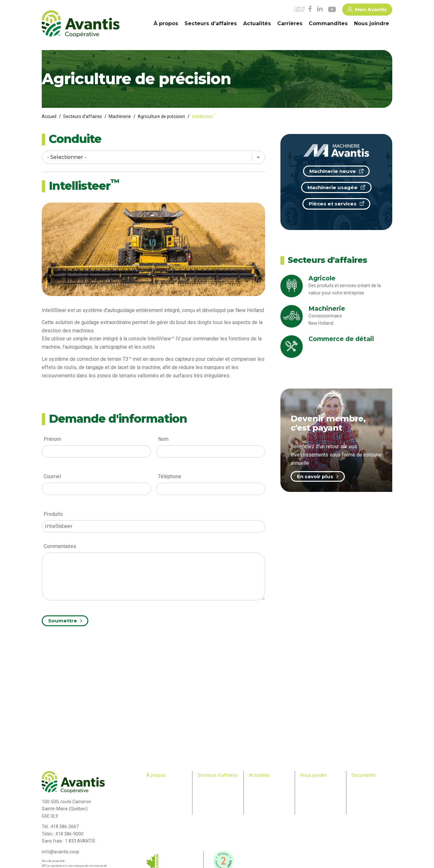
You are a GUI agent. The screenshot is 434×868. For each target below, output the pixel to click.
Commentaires (60, 546)
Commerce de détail (216, 797)
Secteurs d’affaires (211, 23)
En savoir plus (318, 476)
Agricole (205, 785)
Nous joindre (372, 23)
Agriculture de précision (161, 116)
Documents (364, 775)
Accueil (49, 116)
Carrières (290, 23)
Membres (155, 809)
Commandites (328, 23)
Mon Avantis (367, 11)
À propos (166, 23)
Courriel (52, 476)
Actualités (257, 23)
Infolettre (257, 791)
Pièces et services (336, 204)
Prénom (52, 439)
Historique (155, 785)
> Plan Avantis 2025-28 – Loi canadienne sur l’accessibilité (372, 791)
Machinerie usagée (336, 187)
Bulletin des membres (165, 821)
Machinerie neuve (336, 171)
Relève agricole (160, 815)
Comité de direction (164, 791)
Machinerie (120, 116)
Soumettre (65, 621)
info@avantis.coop (61, 852)
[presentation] (90, 649)
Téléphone (170, 476)
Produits (53, 514)
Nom (163, 439)
